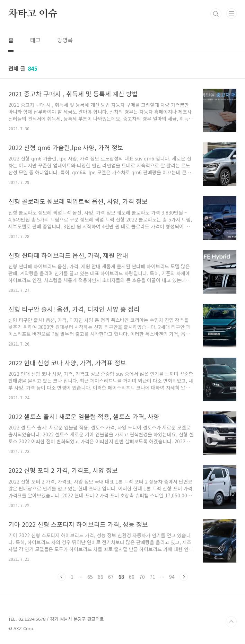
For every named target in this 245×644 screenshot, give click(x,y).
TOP (231, 622)
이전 (62, 577)
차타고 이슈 (33, 14)
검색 (216, 14)
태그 (35, 40)
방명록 (65, 40)
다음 (184, 577)
